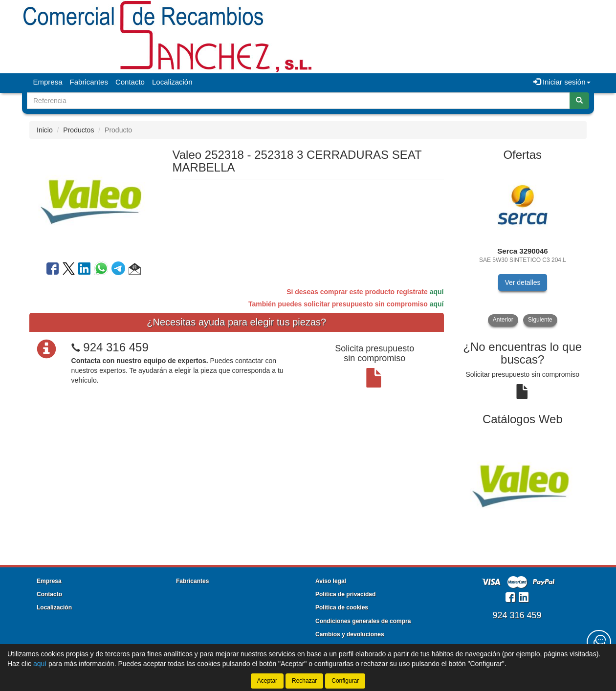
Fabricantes (89, 82)
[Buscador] (298, 101)
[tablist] (523, 247)
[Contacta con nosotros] (599, 642)
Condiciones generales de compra (363, 621)
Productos (78, 130)
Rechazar (304, 681)
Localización (172, 82)
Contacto (130, 82)
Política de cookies (342, 607)
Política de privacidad (345, 594)
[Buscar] (579, 101)
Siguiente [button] (540, 320)
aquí (437, 292)
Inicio (45, 130)
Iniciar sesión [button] (562, 82)
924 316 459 (116, 347)
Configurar (345, 681)
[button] (135, 270)
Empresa (48, 82)
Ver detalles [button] (522, 282)
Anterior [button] (503, 320)
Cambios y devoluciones (350, 634)
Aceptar (267, 681)
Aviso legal (331, 581)
